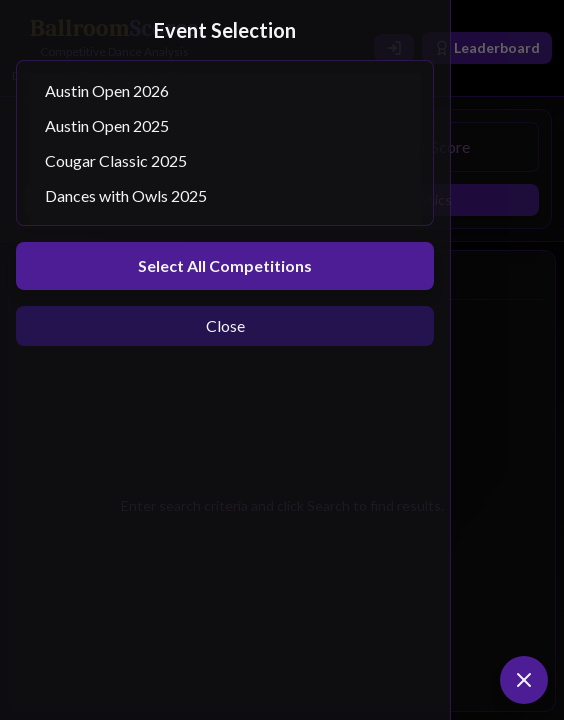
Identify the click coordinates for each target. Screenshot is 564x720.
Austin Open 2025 (225, 125)
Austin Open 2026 (225, 90)
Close (225, 325)
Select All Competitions (225, 265)
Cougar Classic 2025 (225, 160)
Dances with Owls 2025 (225, 195)
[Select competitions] (225, 143)
